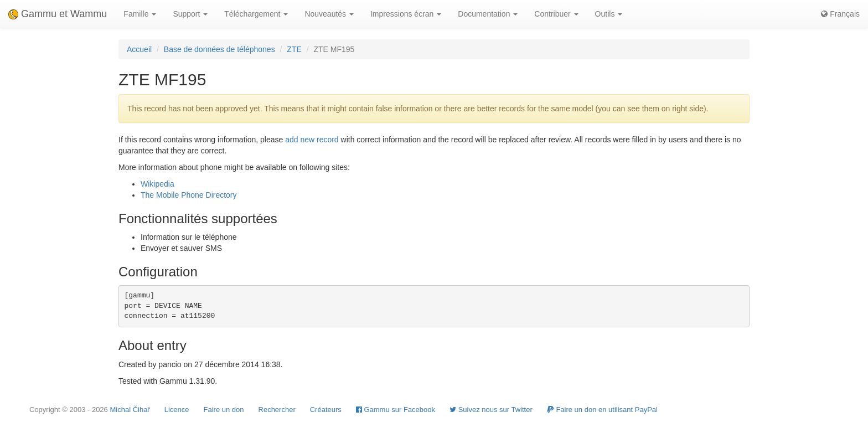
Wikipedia (157, 184)
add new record (312, 140)
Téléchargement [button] (256, 14)
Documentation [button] (488, 14)
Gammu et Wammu (58, 14)
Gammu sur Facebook (396, 410)
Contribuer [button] (556, 14)
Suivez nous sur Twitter (491, 410)
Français (840, 14)
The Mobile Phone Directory (189, 195)
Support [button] (190, 14)
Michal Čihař (130, 410)
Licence (177, 410)
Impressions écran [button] (406, 14)
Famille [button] (140, 14)
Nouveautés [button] (329, 14)
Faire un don (224, 410)
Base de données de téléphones (219, 49)
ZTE (294, 49)
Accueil (139, 49)
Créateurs (326, 410)
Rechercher (277, 410)
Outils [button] (609, 14)
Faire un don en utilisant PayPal (602, 410)
